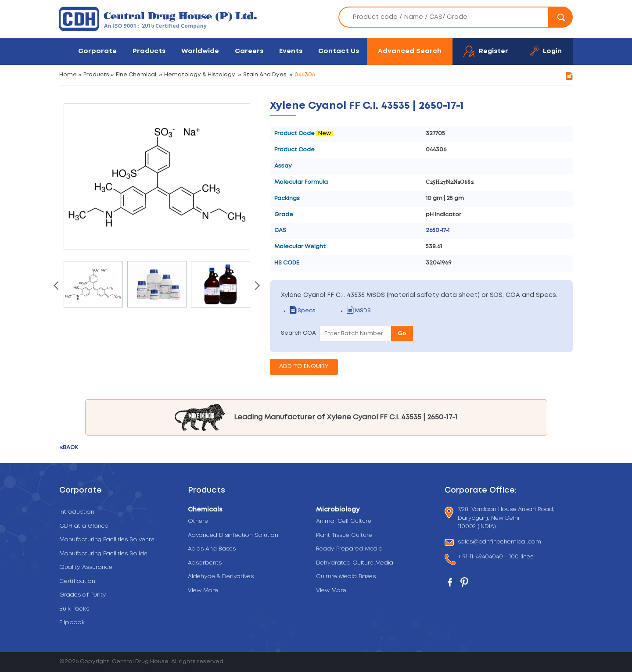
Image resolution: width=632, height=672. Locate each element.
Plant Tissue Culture (344, 535)
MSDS (359, 311)
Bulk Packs (74, 609)
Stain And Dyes (265, 75)
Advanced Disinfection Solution (233, 535)
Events (291, 51)
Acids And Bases (212, 549)
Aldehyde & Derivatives (221, 577)
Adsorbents (205, 563)
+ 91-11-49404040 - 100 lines (496, 558)
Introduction (77, 512)
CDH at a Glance (84, 526)
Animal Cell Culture (344, 521)
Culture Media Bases (346, 577)
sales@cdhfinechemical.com (499, 542)
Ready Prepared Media (349, 549)
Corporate (97, 51)
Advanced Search (410, 51)
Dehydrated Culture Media (355, 563)
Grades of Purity (83, 595)
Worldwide (200, 51)
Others (198, 521)
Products (149, 51)
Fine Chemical (136, 75)
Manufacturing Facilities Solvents (107, 540)
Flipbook (72, 623)
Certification (77, 581)
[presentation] (57, 286)
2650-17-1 (438, 231)
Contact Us (339, 51)
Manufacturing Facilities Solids (103, 554)
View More (203, 591)
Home (68, 75)
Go (402, 333)
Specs (303, 311)
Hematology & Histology (200, 75)
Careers (249, 51)
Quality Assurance (86, 567)
